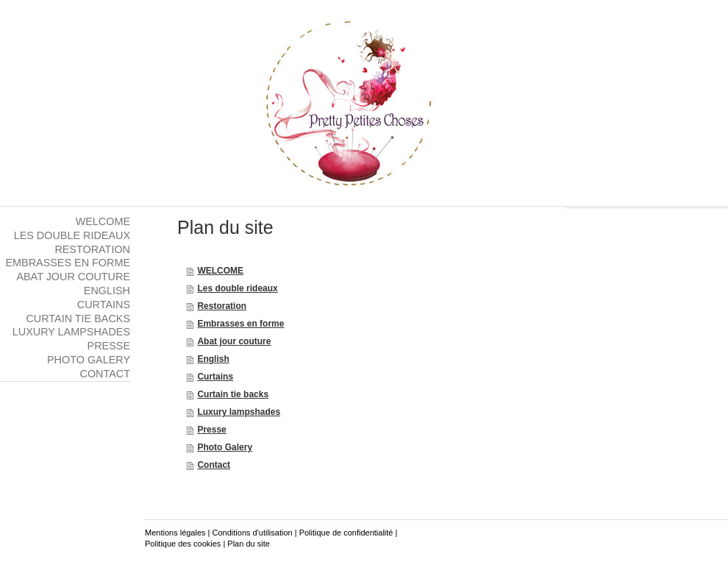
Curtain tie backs (233, 394)
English (213, 359)
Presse (211, 430)
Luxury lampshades (239, 412)
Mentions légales (175, 533)
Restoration (222, 306)
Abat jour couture (234, 341)
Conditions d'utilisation (253, 533)
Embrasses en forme (240, 324)
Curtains (215, 377)
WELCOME (220, 271)
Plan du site (248, 544)
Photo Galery (225, 447)
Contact (214, 465)
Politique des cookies (183, 544)
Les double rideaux (237, 288)
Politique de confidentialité (346, 533)
